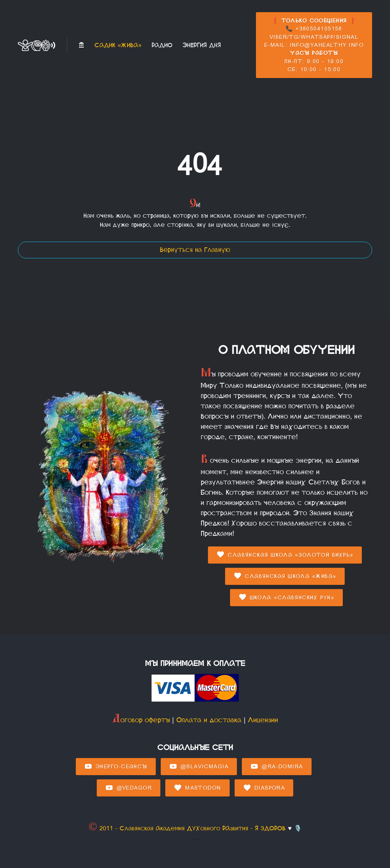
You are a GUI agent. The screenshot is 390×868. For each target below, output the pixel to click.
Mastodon (197, 788)
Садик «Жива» (118, 45)
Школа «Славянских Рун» (287, 597)
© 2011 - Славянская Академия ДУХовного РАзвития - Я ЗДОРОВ (187, 828)
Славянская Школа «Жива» (285, 576)
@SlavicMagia (199, 767)
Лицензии (263, 720)
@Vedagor (129, 788)
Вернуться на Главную (195, 250)
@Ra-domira (277, 767)
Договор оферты (141, 720)
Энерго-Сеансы (116, 767)
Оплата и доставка (209, 720)
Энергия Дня (202, 45)
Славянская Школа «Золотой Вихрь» (285, 555)
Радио (162, 45)
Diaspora (264, 788)
